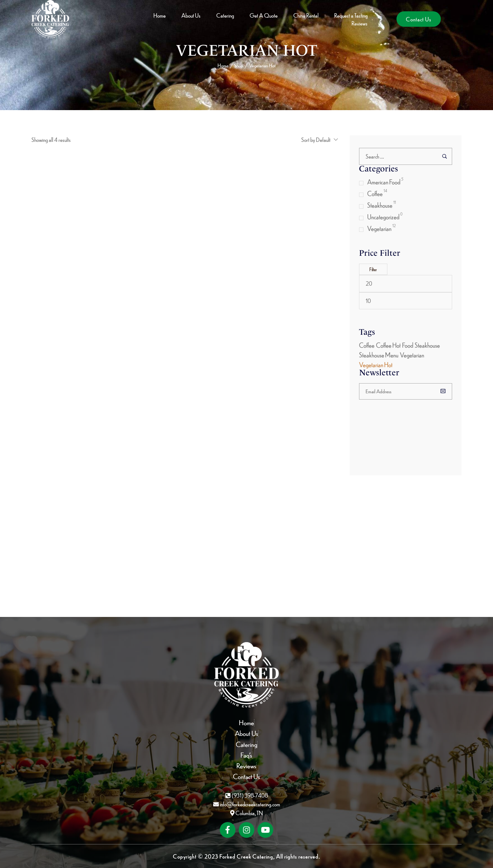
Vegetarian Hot (376, 364)
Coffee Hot (388, 345)
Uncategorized (383, 217)
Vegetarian (379, 228)
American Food (384, 182)
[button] (419, 19)
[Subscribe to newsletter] (445, 391)
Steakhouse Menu (379, 355)
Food (408, 345)
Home (223, 65)
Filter (373, 269)
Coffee (375, 193)
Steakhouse (380, 205)
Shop (239, 65)
